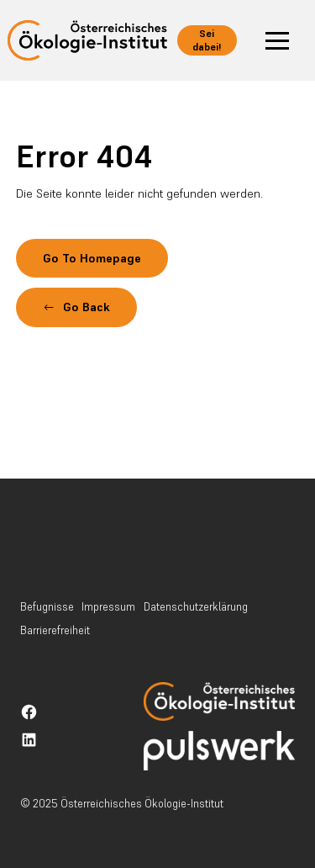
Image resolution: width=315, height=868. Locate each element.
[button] (277, 40)
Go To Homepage (92, 258)
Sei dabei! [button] (207, 40)
